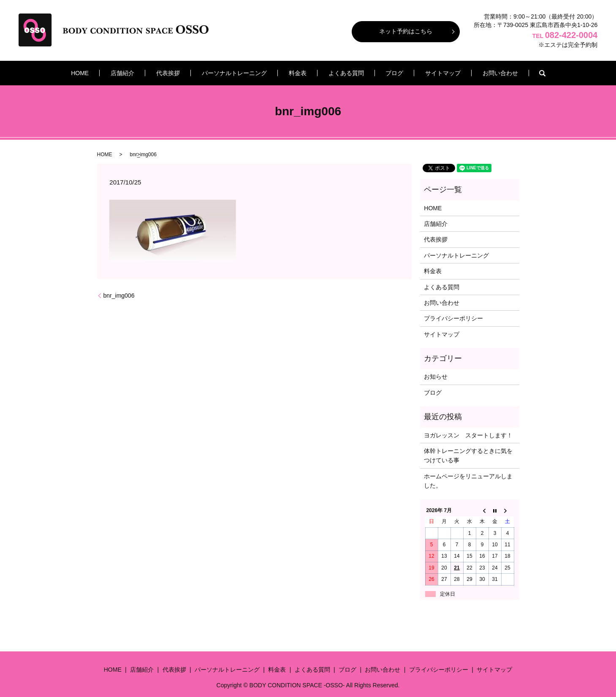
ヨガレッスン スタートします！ (468, 435)
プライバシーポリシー (453, 318)
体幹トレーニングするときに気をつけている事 (468, 456)
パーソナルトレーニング (242, 73)
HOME (111, 73)
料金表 (298, 73)
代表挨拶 (184, 73)
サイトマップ (420, 73)
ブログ (379, 73)
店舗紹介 (146, 73)
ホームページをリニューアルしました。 (468, 481)
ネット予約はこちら (406, 31)
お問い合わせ (469, 73)
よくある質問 (338, 73)
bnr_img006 (119, 296)
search (508, 73)
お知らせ (436, 377)
